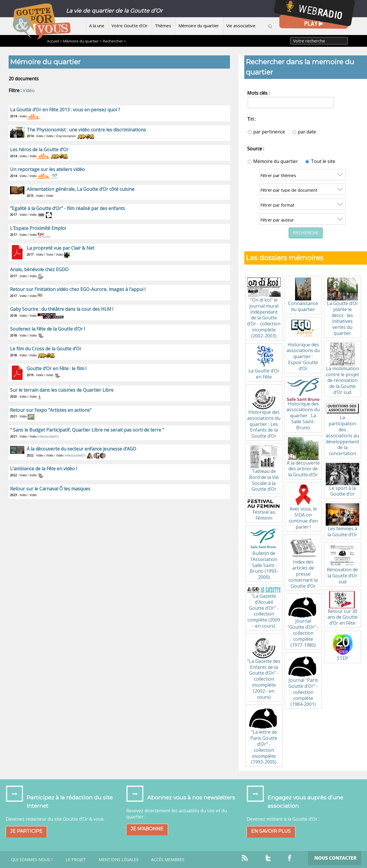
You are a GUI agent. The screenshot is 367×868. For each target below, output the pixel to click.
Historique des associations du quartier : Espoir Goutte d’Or (303, 345)
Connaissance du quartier (303, 295)
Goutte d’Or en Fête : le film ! (56, 368)
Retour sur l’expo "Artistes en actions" (51, 410)
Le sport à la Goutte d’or (342, 480)
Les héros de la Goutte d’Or (39, 149)
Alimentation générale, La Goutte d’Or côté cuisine (81, 189)
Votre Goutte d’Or (130, 26)
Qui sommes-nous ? (32, 860)
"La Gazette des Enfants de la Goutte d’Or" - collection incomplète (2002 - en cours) (264, 668)
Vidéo (29, 90)
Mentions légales (119, 860)
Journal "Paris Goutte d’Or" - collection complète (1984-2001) (303, 681)
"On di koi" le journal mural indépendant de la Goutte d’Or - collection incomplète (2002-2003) (264, 308)
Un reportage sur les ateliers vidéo (47, 169)
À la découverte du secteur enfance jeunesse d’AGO (81, 449)
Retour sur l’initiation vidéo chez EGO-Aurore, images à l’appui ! (78, 289)
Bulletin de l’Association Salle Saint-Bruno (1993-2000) (264, 554)
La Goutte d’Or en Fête (264, 362)
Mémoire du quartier (199, 26)
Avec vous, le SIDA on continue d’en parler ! (303, 507)
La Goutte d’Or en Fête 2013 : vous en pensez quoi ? (65, 110)
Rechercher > (115, 41)
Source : (256, 149)
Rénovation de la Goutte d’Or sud (342, 564)
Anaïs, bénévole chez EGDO (39, 269)
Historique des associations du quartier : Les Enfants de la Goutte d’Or (264, 413)
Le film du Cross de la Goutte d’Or (46, 349)
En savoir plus (271, 831)
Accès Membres (168, 860)
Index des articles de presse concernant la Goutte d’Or (303, 562)
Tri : (251, 119)
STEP (342, 647)
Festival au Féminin (264, 510)
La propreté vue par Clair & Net (60, 248)
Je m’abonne (147, 829)
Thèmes (163, 26)
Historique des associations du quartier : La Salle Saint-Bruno (303, 404)
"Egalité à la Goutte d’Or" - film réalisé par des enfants (68, 208)
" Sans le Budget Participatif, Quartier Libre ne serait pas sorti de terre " (87, 430)
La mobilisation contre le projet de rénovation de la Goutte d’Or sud (342, 369)
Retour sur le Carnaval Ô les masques (50, 489)
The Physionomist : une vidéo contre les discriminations (86, 130)
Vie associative (241, 26)
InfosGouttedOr (48, 436)
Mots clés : (258, 93)
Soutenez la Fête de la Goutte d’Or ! (47, 329)
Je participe (26, 831)
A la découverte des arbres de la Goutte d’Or (303, 458)
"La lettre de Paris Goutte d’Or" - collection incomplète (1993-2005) (264, 736)
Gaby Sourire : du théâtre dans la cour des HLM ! (62, 309)
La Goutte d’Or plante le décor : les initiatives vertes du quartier (342, 307)
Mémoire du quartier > (82, 41)
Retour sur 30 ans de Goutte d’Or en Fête (342, 609)
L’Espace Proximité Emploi (38, 228)
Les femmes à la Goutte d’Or (342, 520)
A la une (97, 26)
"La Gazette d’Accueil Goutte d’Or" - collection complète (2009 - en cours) (264, 608)
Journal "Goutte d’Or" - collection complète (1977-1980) (303, 622)
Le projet (76, 860)
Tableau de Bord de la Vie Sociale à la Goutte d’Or (264, 469)
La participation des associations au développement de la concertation (342, 429)
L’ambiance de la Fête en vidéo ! (43, 469)
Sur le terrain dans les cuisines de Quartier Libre (62, 390)
